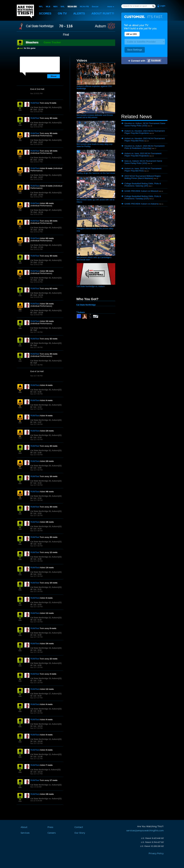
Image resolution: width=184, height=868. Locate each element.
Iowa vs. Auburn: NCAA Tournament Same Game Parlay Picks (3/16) (143, 162)
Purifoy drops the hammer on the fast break (96, 173)
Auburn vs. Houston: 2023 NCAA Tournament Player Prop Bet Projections (145, 132)
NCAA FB (84, 7)
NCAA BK (72, 7)
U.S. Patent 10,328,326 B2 (152, 846)
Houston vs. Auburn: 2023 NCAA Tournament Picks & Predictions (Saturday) (145, 147)
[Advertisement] (144, 89)
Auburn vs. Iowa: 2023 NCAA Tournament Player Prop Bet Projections (143, 155)
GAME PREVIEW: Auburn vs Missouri (141, 191)
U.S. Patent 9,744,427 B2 (152, 842)
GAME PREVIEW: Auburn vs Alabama (141, 204)
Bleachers (32, 42)
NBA (55, 7)
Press (50, 827)
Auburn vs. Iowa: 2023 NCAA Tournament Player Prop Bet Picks (143, 170)
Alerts (79, 13)
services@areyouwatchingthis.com (145, 831)
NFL (41, 7)
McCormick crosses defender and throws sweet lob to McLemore (95, 116)
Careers (52, 833)
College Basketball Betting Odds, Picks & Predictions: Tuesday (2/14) (143, 197)
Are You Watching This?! (25, 11)
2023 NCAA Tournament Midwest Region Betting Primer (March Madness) (143, 177)
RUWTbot (35, 103)
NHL (63, 7)
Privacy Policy (156, 854)
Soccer (95, 7)
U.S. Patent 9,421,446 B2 (152, 838)
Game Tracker (52, 42)
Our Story (80, 833)
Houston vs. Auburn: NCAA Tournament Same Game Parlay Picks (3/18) (145, 124)
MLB (48, 7)
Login (163, 6)
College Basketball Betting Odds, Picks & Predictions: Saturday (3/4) (143, 185)
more (110, 7)
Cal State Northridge (40, 26)
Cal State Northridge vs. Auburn (91, 286)
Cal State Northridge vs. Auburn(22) (46, 785)
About (103, 13)
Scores (45, 13)
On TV (62, 13)
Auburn (100, 26)
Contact (79, 827)
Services (25, 833)
